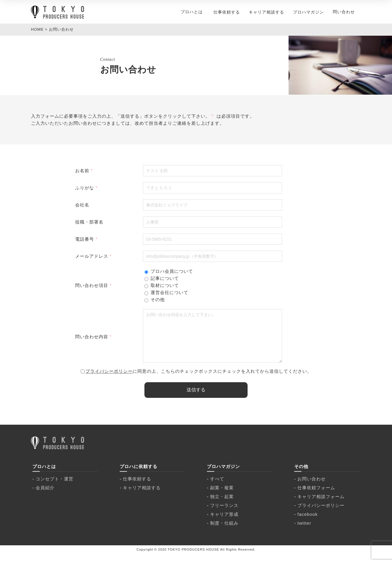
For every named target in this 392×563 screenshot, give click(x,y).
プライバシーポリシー (109, 380)
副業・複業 (222, 496)
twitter (304, 532)
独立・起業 (222, 505)
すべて (217, 488)
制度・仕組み (224, 532)
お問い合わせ (312, 488)
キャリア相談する (266, 12)
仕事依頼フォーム (316, 496)
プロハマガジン (308, 12)
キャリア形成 (224, 523)
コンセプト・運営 (55, 488)
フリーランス (224, 514)
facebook (308, 523)
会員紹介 (45, 496)
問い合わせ (344, 12)
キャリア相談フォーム (321, 505)
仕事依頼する (227, 12)
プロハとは (192, 12)
